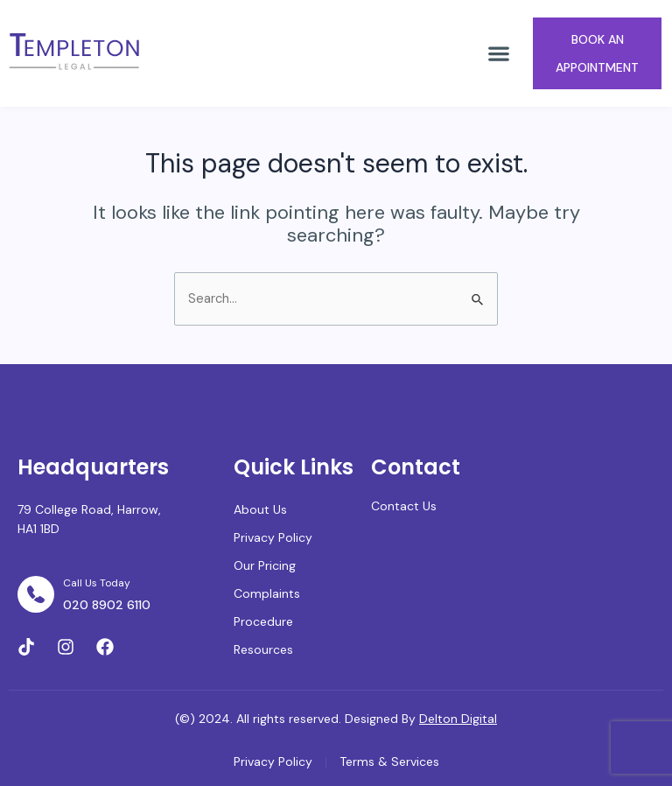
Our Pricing (265, 565)
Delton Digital (458, 719)
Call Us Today (97, 583)
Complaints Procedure (267, 607)
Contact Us (404, 506)
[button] (498, 53)
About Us (260, 509)
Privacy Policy (273, 537)
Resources (263, 649)
